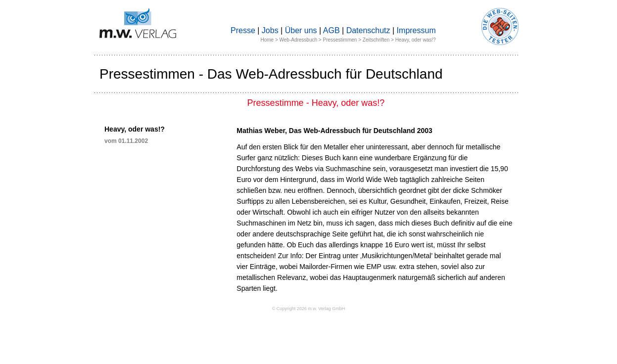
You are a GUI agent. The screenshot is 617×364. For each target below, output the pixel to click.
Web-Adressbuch (299, 40)
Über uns (301, 30)
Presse (243, 30)
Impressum (416, 30)
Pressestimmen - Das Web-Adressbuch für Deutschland (271, 74)
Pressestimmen (340, 40)
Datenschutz (368, 30)
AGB (332, 30)
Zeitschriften (376, 40)
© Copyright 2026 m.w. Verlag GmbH (309, 309)
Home (267, 40)
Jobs (270, 30)
